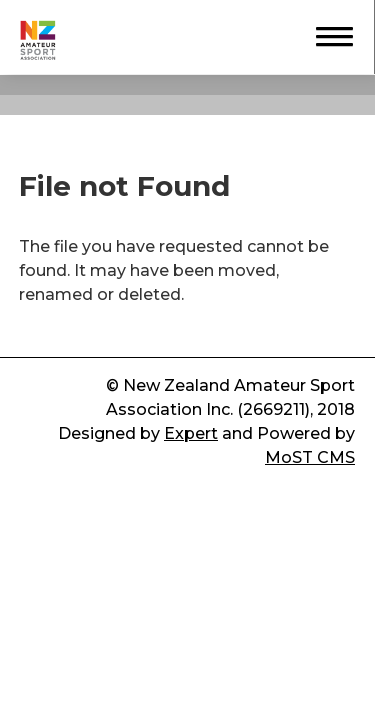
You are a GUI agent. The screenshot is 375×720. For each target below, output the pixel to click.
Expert (191, 433)
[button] (325, 34)
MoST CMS (310, 457)
